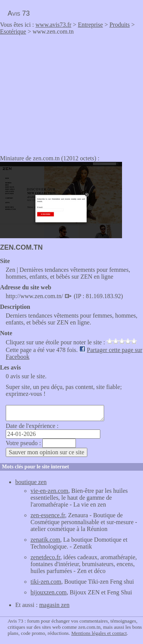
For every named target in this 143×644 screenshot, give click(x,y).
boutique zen (31, 482)
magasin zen (55, 605)
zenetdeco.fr (45, 557)
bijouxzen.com (49, 592)
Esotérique (13, 31)
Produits (120, 25)
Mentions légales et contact (99, 633)
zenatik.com (45, 540)
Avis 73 (19, 13)
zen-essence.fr (48, 515)
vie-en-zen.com (49, 491)
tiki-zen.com (46, 582)
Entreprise (90, 25)
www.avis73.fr (53, 25)
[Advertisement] (64, 92)
